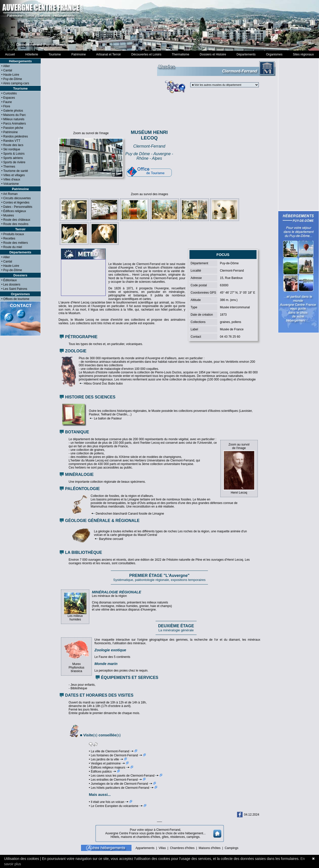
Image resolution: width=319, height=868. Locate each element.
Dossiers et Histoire (213, 54)
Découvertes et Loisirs (146, 54)
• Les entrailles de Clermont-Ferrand (117, 780)
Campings (231, 848)
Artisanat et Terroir (109, 54)
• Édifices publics (104, 772)
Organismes (274, 54)
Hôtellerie (32, 54)
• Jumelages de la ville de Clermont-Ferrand (122, 784)
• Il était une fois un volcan (110, 802)
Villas (162, 848)
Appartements (145, 848)
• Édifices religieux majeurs (111, 768)
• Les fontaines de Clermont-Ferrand (117, 755)
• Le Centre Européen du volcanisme (118, 806)
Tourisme (55, 54)
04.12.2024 (252, 815)
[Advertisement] (218, 154)
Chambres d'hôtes (182, 848)
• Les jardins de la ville (108, 759)
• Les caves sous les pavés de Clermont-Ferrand (125, 776)
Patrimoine (79, 54)
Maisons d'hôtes (209, 848)
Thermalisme (180, 54)
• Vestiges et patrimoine (109, 763)
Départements (246, 54)
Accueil (10, 54)
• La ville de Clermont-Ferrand (113, 751)
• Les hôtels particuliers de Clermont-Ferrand (123, 788)
